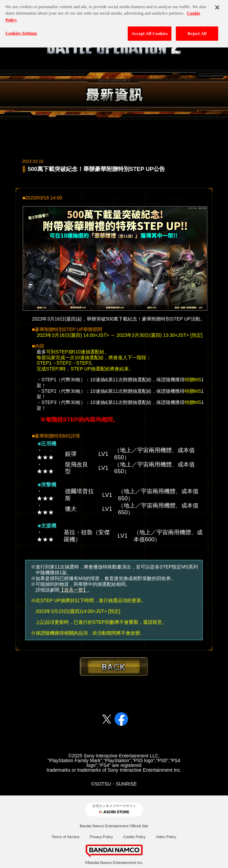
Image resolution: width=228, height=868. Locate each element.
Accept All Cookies (150, 30)
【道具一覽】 (74, 590)
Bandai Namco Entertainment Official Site (114, 826)
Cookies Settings (21, 30)
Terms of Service (66, 837)
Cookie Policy (134, 837)
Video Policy (166, 837)
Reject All (197, 30)
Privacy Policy (101, 837)
